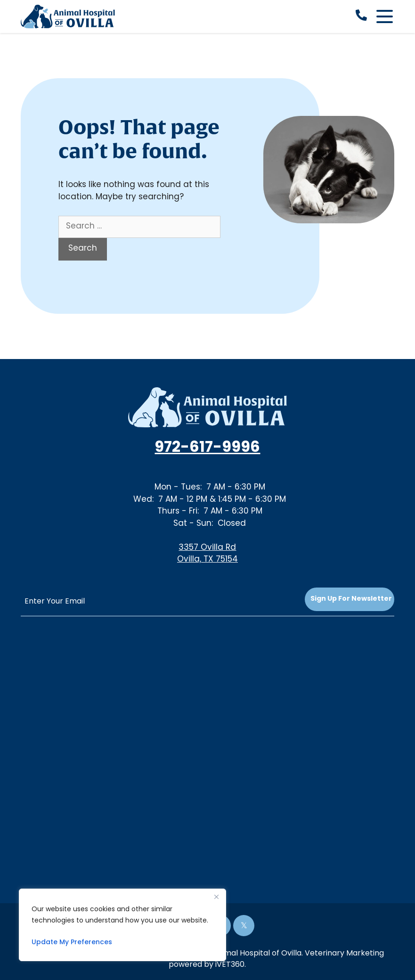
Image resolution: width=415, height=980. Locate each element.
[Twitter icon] (244, 926)
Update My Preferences (72, 943)
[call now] (361, 16)
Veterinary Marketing (344, 954)
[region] (122, 925)
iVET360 (230, 965)
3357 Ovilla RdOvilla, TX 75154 (207, 554)
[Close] (216, 897)
